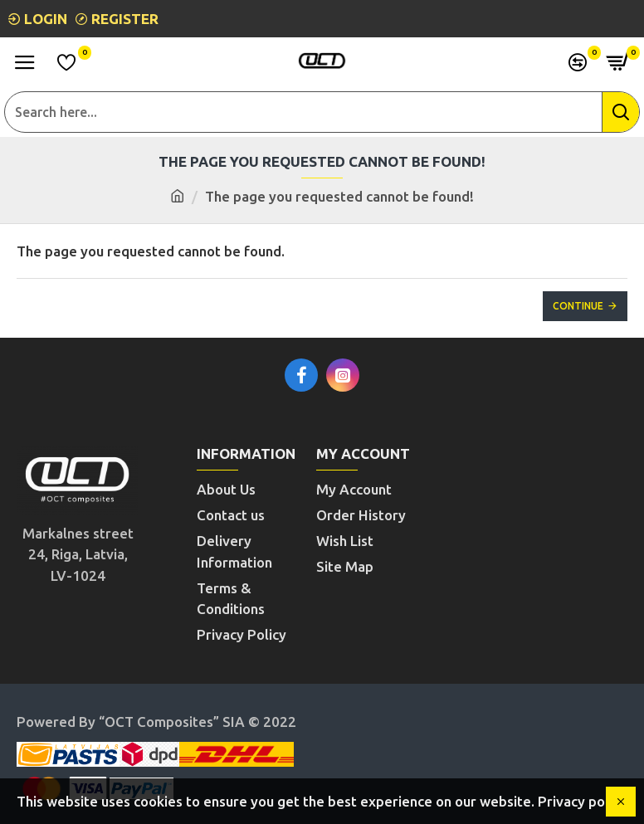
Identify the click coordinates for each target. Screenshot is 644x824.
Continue (578, 306)
